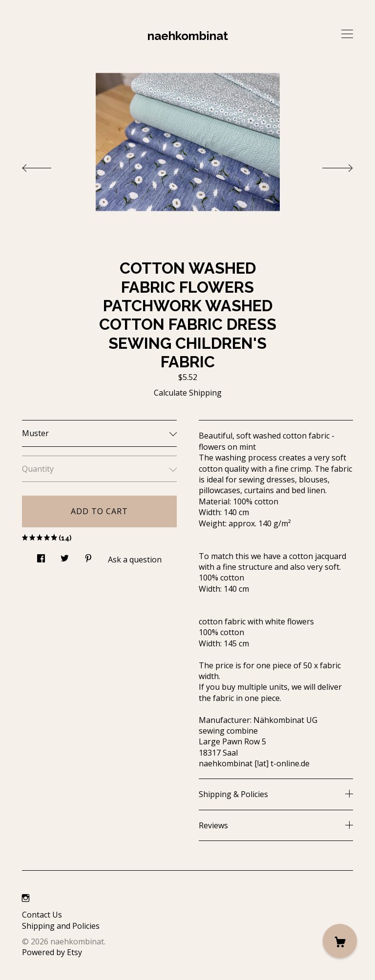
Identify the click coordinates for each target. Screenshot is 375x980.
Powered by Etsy (52, 952)
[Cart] (340, 941)
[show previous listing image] (46, 165)
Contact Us (42, 915)
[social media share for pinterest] (88, 556)
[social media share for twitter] (65, 556)
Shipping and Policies (61, 926)
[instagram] (26, 898)
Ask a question (135, 560)
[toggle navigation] (347, 34)
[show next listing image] (329, 165)
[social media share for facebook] (41, 556)
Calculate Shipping (188, 393)
